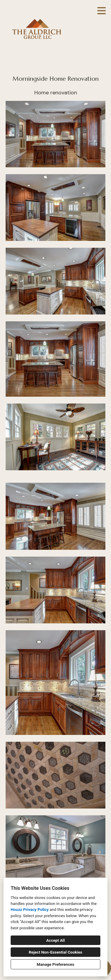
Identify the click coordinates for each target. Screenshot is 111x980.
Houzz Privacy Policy (30, 909)
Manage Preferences (55, 964)
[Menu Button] (102, 11)
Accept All (55, 940)
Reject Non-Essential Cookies (55, 952)
